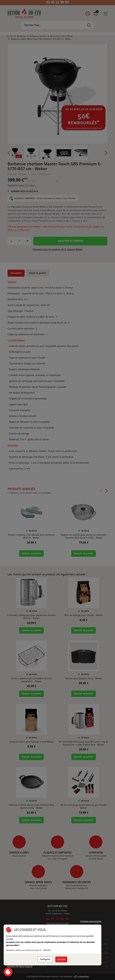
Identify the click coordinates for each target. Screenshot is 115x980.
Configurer (45, 959)
